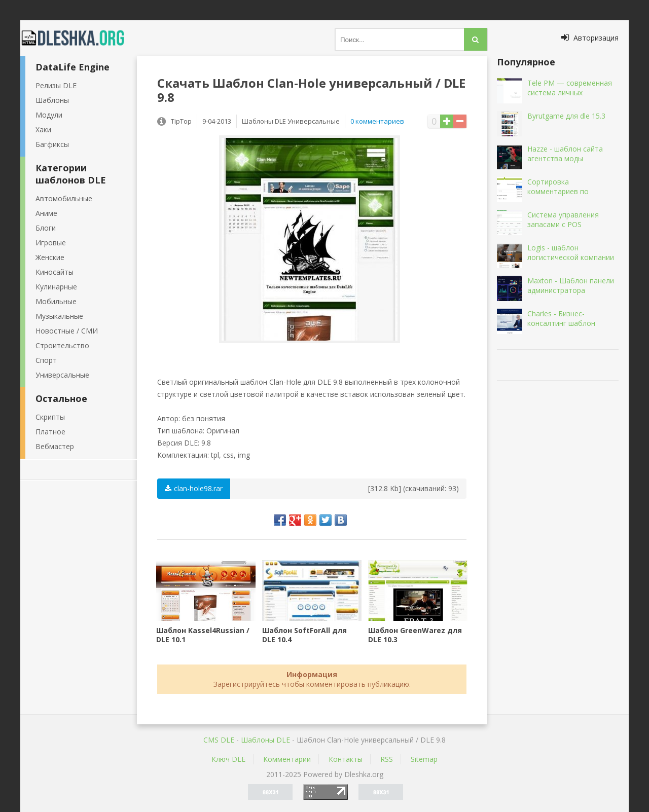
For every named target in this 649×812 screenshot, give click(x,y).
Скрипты (50, 417)
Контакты (346, 759)
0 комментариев (377, 121)
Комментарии (287, 759)
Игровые (51, 243)
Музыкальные (59, 316)
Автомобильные (64, 198)
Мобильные (56, 301)
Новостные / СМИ (67, 331)
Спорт (46, 360)
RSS (387, 759)
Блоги (46, 228)
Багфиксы (52, 144)
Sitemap (424, 759)
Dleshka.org (79, 38)
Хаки (43, 130)
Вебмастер (55, 446)
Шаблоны (52, 100)
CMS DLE (219, 740)
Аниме (46, 213)
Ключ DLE (228, 759)
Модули (49, 115)
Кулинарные (56, 287)
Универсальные (62, 375)
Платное (50, 432)
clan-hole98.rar (194, 488)
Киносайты (55, 272)
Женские (50, 257)
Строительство (62, 345)
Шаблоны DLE (265, 740)
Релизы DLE (56, 85)
